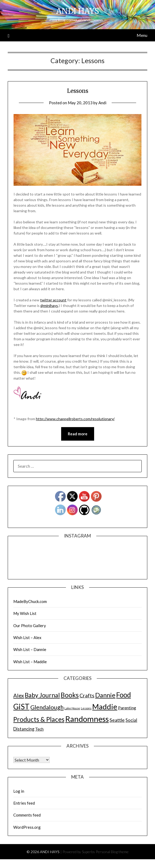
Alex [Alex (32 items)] (19, 695)
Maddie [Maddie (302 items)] (105, 707)
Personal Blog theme (112, 852)
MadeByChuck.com (30, 601)
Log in (19, 791)
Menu (142, 35)
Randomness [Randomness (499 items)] (87, 719)
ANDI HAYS (78, 11)
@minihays (49, 305)
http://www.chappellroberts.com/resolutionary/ (75, 419)
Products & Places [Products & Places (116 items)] (39, 719)
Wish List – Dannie (30, 649)
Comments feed (27, 815)
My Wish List (25, 613)
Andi (102, 103)
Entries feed (24, 803)
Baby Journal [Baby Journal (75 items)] (42, 695)
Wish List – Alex (27, 637)
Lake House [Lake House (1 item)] (72, 708)
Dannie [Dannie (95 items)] (105, 695)
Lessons (78, 91)
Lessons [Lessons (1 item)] (86, 708)
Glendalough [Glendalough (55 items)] (47, 707)
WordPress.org (27, 827)
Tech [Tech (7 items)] (39, 729)
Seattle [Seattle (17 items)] (117, 720)
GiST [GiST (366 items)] (21, 706)
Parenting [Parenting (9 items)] (127, 708)
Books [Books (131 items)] (70, 695)
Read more (78, 434)
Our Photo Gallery (30, 626)
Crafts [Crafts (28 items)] (87, 695)
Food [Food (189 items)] (123, 695)
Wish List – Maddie (30, 662)
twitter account (53, 300)
